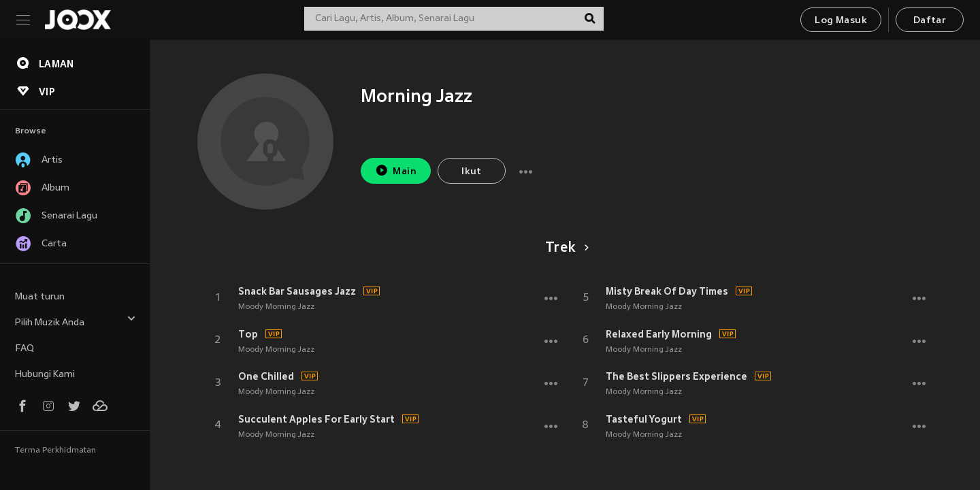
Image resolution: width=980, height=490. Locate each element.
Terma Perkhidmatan (55, 451)
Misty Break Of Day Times (667, 291)
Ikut (472, 172)
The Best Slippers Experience (676, 376)
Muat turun (40, 297)
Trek (565, 248)
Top (248, 334)
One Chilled (266, 376)
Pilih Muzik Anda (76, 321)
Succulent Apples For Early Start (316, 419)
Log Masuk (841, 21)
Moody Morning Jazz (276, 307)
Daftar (930, 21)
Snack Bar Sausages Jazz (297, 291)
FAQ (24, 349)
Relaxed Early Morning (659, 334)
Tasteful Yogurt (644, 419)
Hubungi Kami (45, 375)
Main (396, 170)
